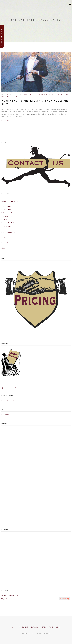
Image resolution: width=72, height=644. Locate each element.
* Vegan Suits (6, 209)
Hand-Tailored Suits (32, 95)
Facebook (16, 627)
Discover (5, 121)
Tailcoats (56, 95)
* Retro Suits (6, 206)
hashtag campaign (64, 599)
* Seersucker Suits (8, 223)
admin (6, 95)
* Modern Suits (7, 216)
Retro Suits (46, 95)
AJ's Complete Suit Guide (10, 388)
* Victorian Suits (7, 213)
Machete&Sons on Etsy (10, 596)
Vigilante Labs (6, 599)
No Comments (12, 97)
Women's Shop (55, 627)
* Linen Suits (6, 226)
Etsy (44, 627)
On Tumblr (5, 415)
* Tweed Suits (6, 220)
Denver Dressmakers (9, 401)
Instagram (35, 627)
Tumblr (25, 627)
